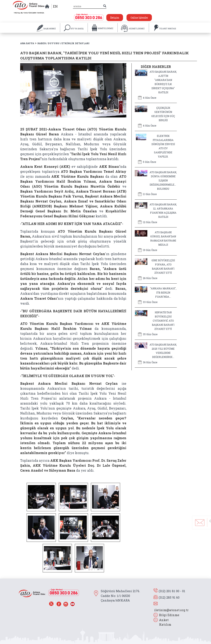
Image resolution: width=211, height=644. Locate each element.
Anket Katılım (163, 622)
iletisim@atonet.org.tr (171, 610)
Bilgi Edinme (169, 615)
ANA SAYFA (27, 43)
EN (55, 6)
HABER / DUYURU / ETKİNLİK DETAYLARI (63, 43)
